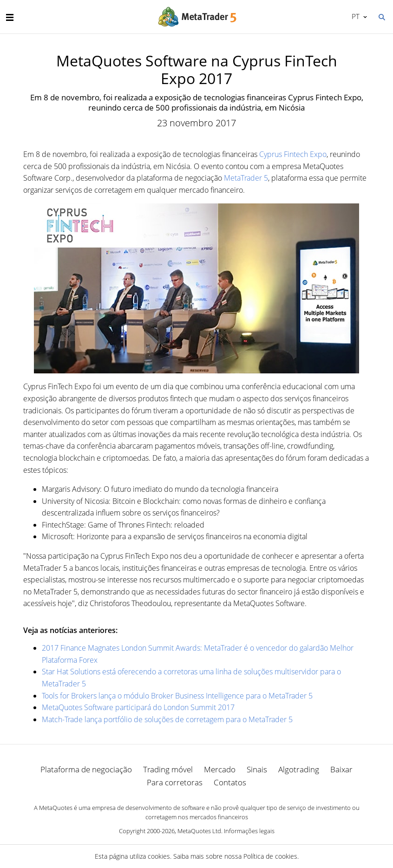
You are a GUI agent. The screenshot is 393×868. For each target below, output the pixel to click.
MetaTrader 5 (246, 178)
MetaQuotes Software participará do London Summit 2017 (138, 707)
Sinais (257, 769)
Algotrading (299, 769)
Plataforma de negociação (86, 769)
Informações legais (249, 831)
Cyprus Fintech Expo (293, 154)
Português (355, 16)
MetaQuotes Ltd (199, 831)
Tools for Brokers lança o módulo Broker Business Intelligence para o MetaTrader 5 (177, 696)
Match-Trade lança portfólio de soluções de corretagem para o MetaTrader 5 (167, 719)
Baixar (341, 769)
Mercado (220, 769)
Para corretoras (175, 782)
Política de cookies (270, 856)
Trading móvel (168, 769)
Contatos (230, 782)
